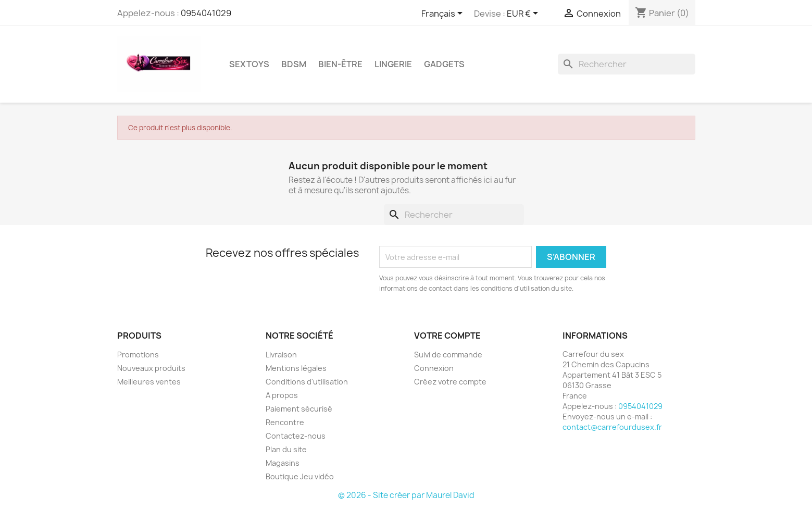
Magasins (283, 463)
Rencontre (285, 422)
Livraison (281, 355)
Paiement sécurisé (299, 409)
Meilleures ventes (149, 382)
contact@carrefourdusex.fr (612, 427)
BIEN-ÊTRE (340, 64)
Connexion (434, 368)
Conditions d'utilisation (307, 382)
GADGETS (444, 64)
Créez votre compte (450, 382)
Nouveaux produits (151, 368)
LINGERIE (393, 64)
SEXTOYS (249, 64)
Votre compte (447, 336)
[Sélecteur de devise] (524, 14)
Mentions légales (296, 368)
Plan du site (286, 449)
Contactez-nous (296, 436)
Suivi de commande (448, 355)
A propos (282, 395)
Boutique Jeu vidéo (300, 476)
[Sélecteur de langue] (444, 14)
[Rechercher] (627, 64)
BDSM (294, 64)
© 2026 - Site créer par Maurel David (406, 495)
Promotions (138, 355)
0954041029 (206, 13)
